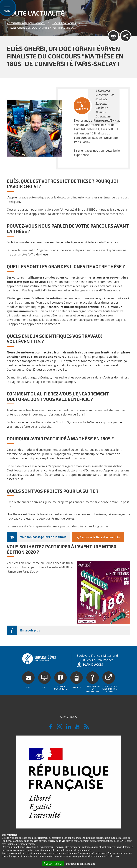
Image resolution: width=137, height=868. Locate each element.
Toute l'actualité (64, 23)
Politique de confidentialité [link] (81, 864)
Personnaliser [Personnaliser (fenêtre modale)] (53, 864)
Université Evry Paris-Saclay (26, 23)
